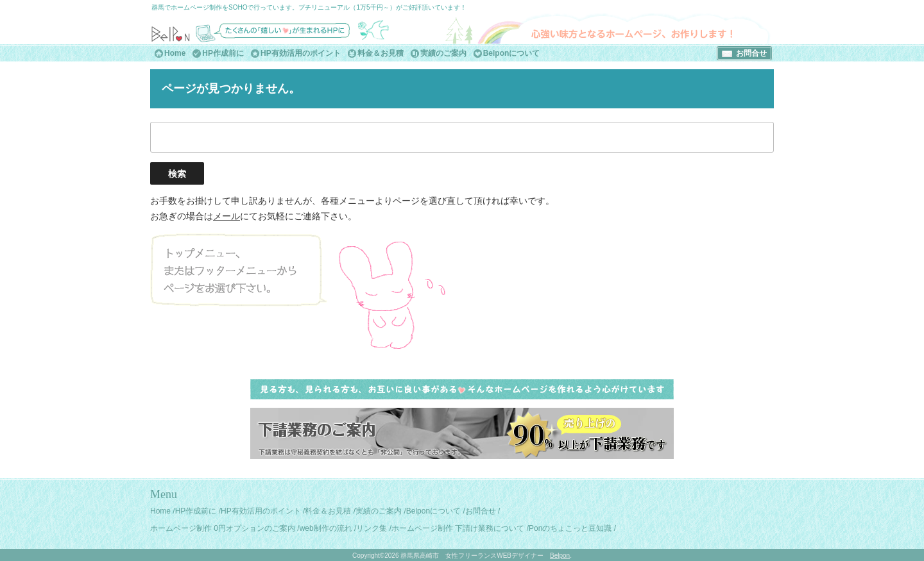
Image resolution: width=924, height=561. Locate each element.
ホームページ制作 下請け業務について (458, 528)
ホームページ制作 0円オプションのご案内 (223, 528)
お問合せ (751, 53)
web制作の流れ (326, 528)
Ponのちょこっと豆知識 (570, 528)
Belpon (560, 556)
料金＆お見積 (381, 53)
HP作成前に (223, 53)
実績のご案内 (443, 53)
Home (175, 53)
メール (227, 216)
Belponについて (512, 53)
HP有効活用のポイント (301, 53)
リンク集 (372, 528)
